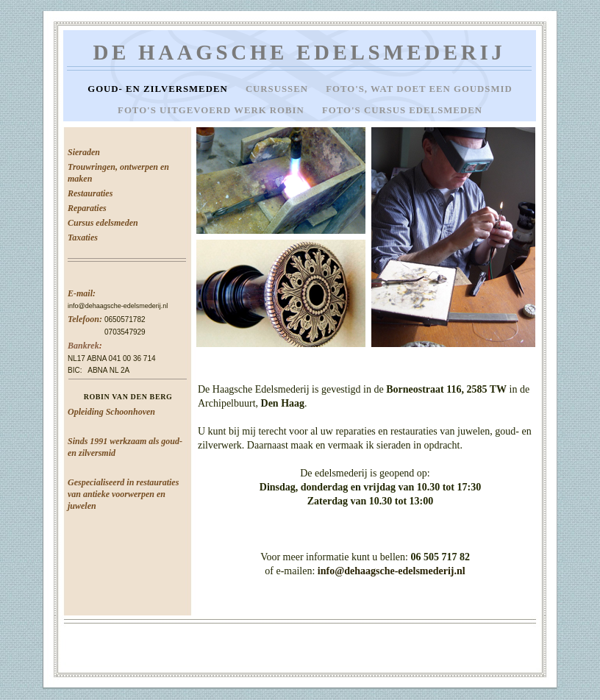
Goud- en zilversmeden (159, 89)
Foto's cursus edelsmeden (402, 110)
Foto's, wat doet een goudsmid (419, 89)
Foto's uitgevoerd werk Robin (213, 110)
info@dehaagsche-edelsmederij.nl (118, 306)
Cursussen (278, 89)
